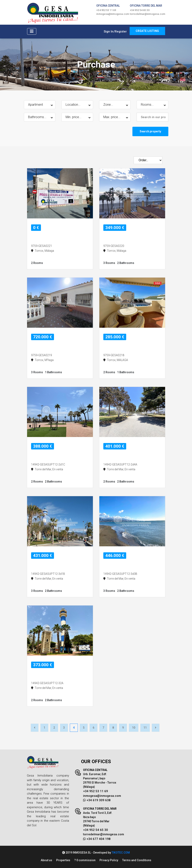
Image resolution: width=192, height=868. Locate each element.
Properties (63, 860)
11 (145, 728)
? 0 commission (85, 860)
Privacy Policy (109, 860)
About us (46, 860)
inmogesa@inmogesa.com (113, 14)
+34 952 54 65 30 (140, 10)
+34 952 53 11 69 (106, 10)
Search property (150, 131)
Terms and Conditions (137, 860)
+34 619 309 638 (97, 800)
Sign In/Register (115, 31)
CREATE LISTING (147, 31)
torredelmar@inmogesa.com (147, 14)
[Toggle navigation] (32, 31)
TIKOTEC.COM (121, 853)
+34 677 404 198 (97, 839)
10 (134, 728)
